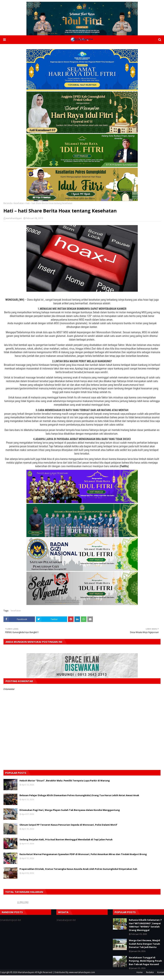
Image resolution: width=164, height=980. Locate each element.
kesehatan (19, 208)
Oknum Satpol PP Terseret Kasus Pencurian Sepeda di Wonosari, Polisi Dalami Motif (68, 829)
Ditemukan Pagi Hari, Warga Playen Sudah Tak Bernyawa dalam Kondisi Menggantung (70, 815)
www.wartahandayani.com (82, 977)
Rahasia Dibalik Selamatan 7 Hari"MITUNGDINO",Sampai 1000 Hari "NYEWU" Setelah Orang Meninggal (145, 930)
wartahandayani (14, 223)
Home (140, 977)
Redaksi (150, 977)
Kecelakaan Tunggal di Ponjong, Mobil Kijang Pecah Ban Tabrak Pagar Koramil (145, 965)
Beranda (8, 208)
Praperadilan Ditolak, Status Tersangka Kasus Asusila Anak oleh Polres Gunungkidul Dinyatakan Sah (78, 874)
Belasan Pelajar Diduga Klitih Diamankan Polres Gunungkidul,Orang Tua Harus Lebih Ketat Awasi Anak (79, 800)
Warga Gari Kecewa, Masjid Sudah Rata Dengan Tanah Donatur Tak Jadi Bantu (144, 948)
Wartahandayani (26, 977)
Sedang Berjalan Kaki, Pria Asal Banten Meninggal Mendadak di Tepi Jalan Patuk (66, 844)
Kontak (161, 977)
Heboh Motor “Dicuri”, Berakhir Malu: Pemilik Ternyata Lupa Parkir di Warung (65, 785)
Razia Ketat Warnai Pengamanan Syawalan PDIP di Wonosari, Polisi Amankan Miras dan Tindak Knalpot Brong (83, 859)
